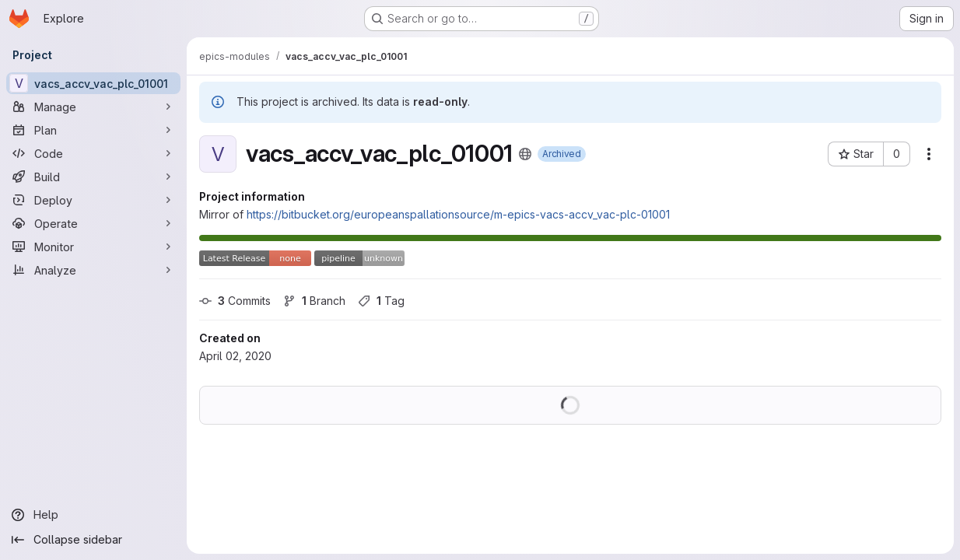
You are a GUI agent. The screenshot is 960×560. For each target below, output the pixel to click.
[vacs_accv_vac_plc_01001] (93, 83)
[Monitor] (93, 247)
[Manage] (93, 107)
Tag (381, 301)
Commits (235, 301)
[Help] (93, 515)
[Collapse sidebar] (93, 540)
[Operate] (93, 223)
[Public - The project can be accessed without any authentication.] (525, 154)
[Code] (93, 153)
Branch (314, 301)
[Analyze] (93, 270)
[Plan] (93, 130)
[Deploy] (93, 200)
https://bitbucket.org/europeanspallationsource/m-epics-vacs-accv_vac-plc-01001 (458, 214)
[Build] (93, 177)
